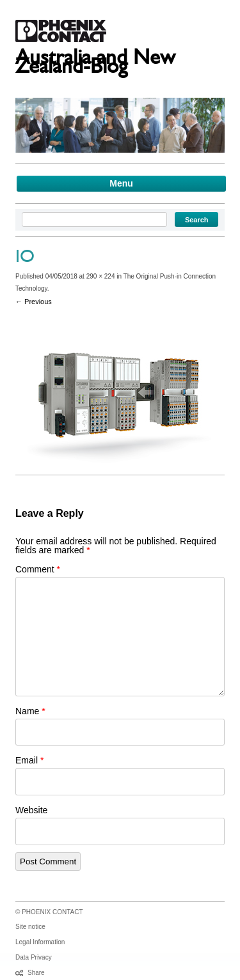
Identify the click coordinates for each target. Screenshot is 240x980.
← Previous (34, 302)
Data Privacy (34, 957)
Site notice (30, 927)
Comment (38, 569)
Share (36, 973)
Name (30, 711)
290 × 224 (101, 276)
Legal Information (40, 942)
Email (29, 760)
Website (31, 810)
